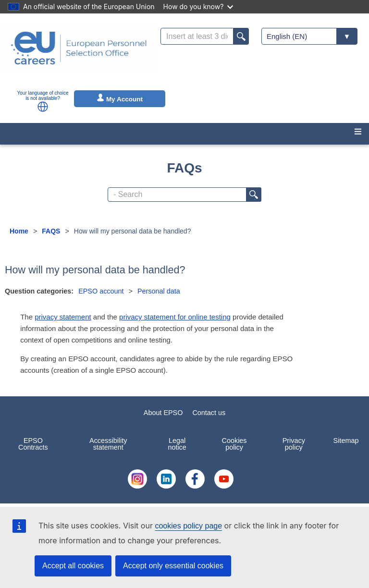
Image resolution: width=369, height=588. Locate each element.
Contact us (209, 413)
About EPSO (163, 413)
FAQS (51, 231)
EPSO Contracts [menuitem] (33, 444)
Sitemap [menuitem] (346, 441)
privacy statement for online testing (175, 317)
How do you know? (198, 6)
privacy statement (63, 317)
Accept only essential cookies (173, 566)
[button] (43, 107)
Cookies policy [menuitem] (234, 444)
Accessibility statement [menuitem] (108, 444)
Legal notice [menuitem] (177, 444)
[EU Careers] (79, 54)
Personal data (159, 291)
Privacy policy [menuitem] (294, 444)
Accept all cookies (73, 566)
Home (19, 231)
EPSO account (101, 291)
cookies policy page (188, 526)
